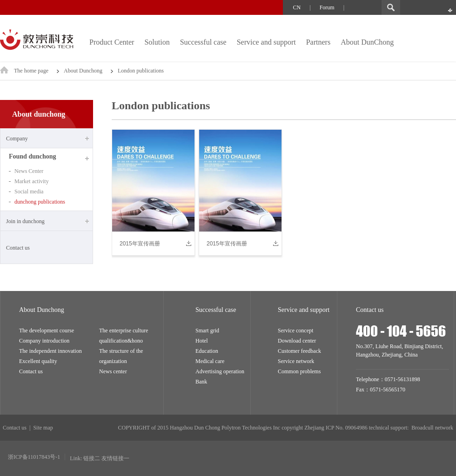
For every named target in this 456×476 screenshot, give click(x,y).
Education (207, 351)
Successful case (203, 42)
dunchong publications (40, 202)
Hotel (202, 341)
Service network (296, 361)
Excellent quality (38, 361)
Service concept (295, 331)
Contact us (18, 248)
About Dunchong (83, 71)
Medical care (210, 361)
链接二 (92, 458)
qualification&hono (121, 341)
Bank (201, 382)
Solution (157, 42)
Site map (43, 428)
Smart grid (207, 331)
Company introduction (44, 341)
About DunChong (367, 42)
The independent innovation (50, 351)
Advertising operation (220, 371)
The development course (47, 331)
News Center (29, 171)
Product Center (112, 42)
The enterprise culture (124, 331)
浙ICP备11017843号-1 (34, 457)
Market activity (32, 181)
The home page (37, 71)
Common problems (299, 371)
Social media (29, 192)
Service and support (266, 42)
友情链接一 (115, 458)
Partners (318, 42)
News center (113, 371)
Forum (327, 7)
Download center (297, 341)
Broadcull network (432, 428)
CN (297, 7)
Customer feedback (299, 351)
